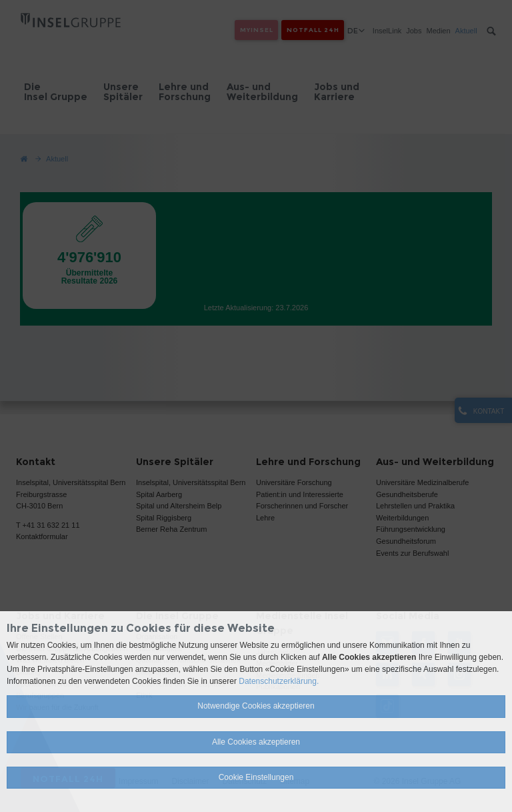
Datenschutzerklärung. (279, 681)
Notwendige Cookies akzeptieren (256, 706)
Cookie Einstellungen (256, 777)
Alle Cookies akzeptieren (256, 742)
